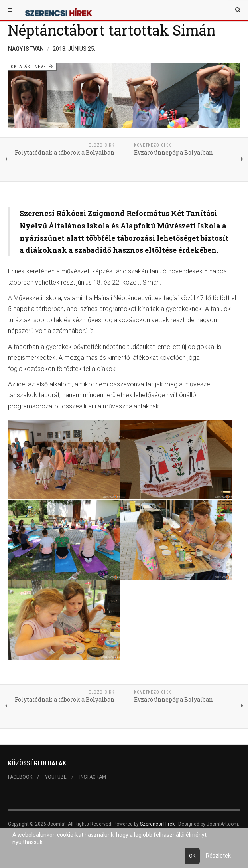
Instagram (93, 777)
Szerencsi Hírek (157, 824)
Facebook (20, 777)
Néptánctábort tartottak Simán (112, 30)
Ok (192, 856)
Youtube (56, 777)
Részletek (218, 856)
